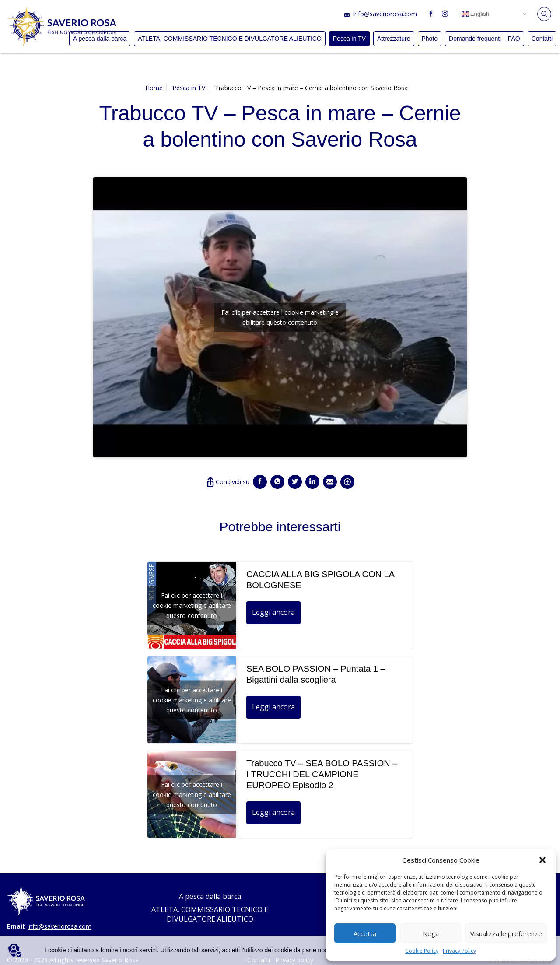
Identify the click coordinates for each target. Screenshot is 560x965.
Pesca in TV (349, 39)
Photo (430, 39)
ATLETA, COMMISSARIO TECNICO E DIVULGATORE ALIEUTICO (230, 39)
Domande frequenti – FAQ (485, 39)
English (475, 14)
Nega (431, 933)
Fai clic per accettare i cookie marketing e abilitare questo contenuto (280, 317)
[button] (542, 860)
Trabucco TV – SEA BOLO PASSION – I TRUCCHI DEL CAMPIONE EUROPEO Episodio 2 (322, 774)
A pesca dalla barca (210, 896)
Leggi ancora (273, 612)
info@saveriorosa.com (385, 14)
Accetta (365, 933)
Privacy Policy (459, 951)
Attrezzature (394, 39)
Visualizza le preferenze (506, 933)
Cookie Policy (422, 951)
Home (154, 88)
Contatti (542, 39)
